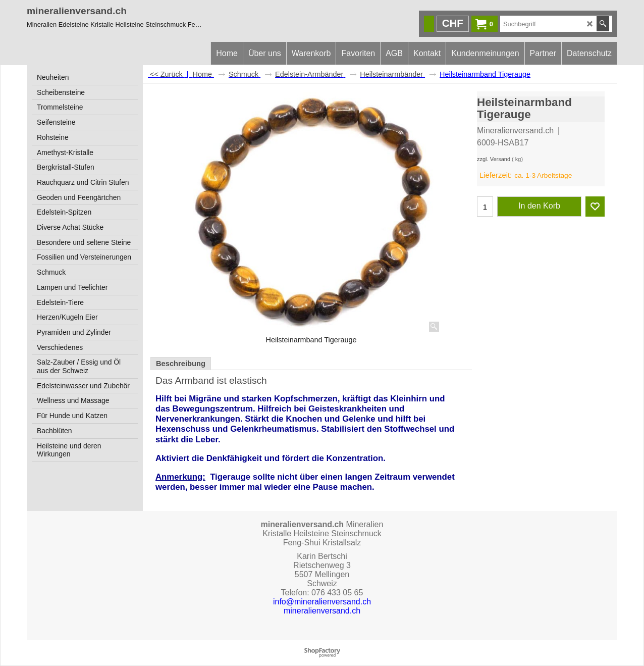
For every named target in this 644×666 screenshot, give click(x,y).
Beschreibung (181, 364)
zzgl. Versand (494, 159)
